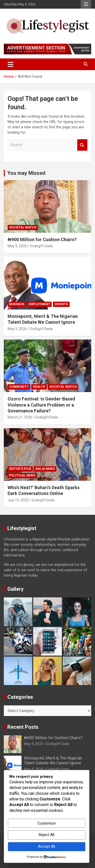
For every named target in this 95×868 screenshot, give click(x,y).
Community (19, 387)
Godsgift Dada (41, 246)
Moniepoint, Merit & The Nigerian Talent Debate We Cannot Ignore (53, 761)
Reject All (46, 835)
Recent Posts (23, 727)
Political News (22, 475)
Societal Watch (23, 227)
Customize (47, 823)
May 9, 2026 (17, 246)
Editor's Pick (20, 469)
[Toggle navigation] (11, 64)
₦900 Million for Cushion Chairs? (42, 239)
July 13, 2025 (18, 500)
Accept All (46, 846)
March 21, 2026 (20, 417)
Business (17, 304)
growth (61, 304)
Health (39, 387)
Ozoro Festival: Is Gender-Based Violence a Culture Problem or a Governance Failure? (41, 405)
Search (82, 145)
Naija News (45, 469)
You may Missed (26, 173)
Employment (39, 304)
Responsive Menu (86, 4)
